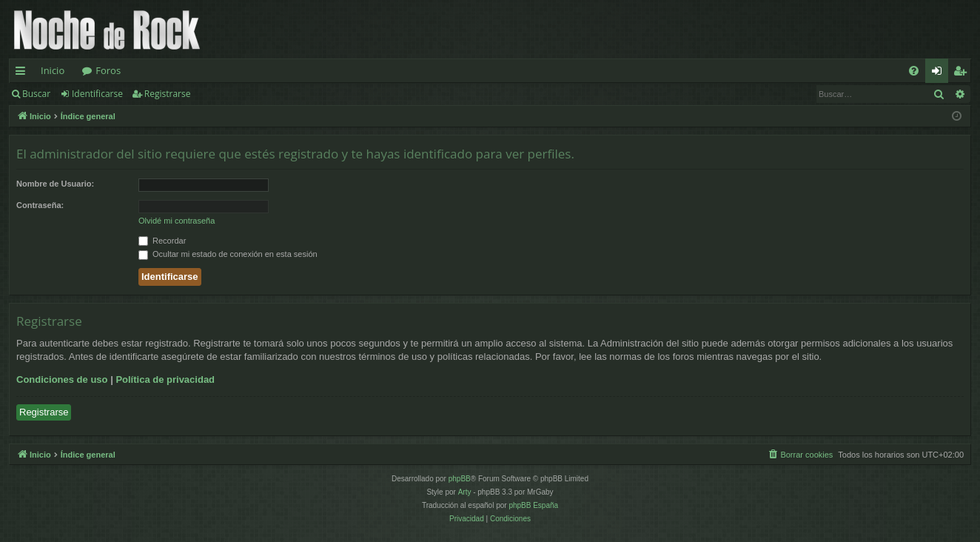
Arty (465, 492)
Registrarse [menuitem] (963, 73)
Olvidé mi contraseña (177, 221)
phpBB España (533, 505)
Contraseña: (40, 205)
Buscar (36, 94)
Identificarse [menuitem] (940, 73)
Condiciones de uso (62, 379)
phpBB (460, 479)
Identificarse (97, 94)
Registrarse (168, 94)
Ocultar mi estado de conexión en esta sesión (228, 254)
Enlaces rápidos (23, 73)
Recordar (162, 241)
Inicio (53, 70)
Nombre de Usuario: (55, 184)
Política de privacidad (165, 379)
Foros (108, 70)
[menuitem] (914, 71)
